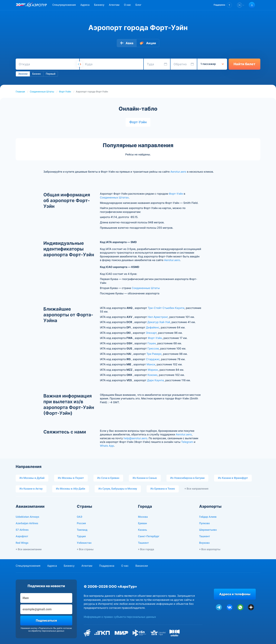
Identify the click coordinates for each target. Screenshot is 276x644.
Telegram (187, 442)
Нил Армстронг (158, 317)
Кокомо (153, 375)
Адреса (85, 5)
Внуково (204, 543)
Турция (81, 536)
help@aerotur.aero (135, 438)
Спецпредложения (64, 5)
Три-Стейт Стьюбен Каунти (166, 308)
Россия (81, 523)
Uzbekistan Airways (27, 517)
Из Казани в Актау (31, 489)
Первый (50, 74)
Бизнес (37, 74)
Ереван (142, 523)
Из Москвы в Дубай (32, 478)
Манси (151, 364)
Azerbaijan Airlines (27, 523)
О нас (127, 5)
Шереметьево (208, 530)
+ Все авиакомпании (29, 549)
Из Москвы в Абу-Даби (71, 489)
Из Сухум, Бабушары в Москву (118, 489)
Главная (20, 92)
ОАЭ (80, 517)
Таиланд (82, 530)
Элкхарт (151, 333)
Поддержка (107, 566)
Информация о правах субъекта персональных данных (120, 617)
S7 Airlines (22, 530)
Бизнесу (99, 5)
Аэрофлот (22, 536)
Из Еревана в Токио (163, 489)
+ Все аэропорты (210, 549)
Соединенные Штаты (42, 92)
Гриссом (153, 349)
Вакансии (142, 566)
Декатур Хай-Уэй (159, 322)
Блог (138, 5)
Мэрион (153, 370)
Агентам (114, 5)
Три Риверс (154, 354)
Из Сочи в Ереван (108, 478)
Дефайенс (153, 328)
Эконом (23, 74)
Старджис (153, 359)
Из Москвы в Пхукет (71, 478)
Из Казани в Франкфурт (233, 478)
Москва (143, 517)
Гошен (152, 343)
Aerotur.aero (178, 172)
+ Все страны (85, 549)
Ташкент (143, 543)
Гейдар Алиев (208, 517)
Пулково (205, 523)
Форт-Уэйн (65, 92)
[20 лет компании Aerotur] (21, 5)
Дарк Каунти (155, 380)
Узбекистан (84, 543)
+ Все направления (196, 489)
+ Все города (146, 549)
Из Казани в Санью (145, 478)
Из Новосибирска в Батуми (188, 478)
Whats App (107, 446)
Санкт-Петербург (149, 536)
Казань (142, 530)
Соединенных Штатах (114, 198)
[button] (223, 5)
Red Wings (22, 543)
